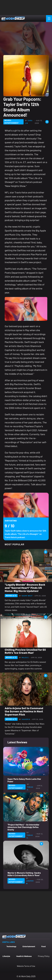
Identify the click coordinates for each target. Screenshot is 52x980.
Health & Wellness (24, 956)
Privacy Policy (44, 956)
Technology (11, 946)
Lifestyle (6, 956)
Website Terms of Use (26, 966)
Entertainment (29, 946)
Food (43, 946)
